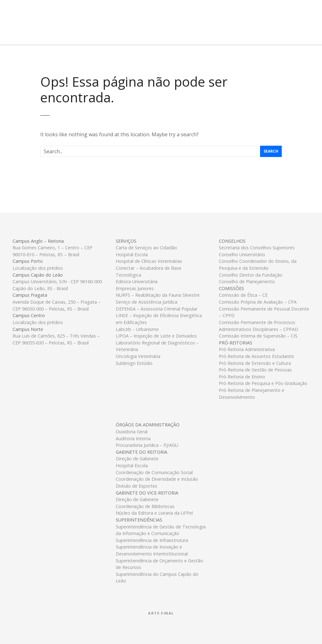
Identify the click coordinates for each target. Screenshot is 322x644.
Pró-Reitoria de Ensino (242, 377)
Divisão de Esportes (136, 486)
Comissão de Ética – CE (243, 295)
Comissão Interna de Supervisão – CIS (258, 336)
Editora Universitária (137, 281)
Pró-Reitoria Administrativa (247, 349)
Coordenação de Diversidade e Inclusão (157, 479)
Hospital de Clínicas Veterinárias (149, 261)
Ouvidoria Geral (132, 432)
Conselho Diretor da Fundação (251, 275)
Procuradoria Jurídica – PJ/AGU (147, 445)
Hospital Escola (132, 254)
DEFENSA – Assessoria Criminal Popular (157, 309)
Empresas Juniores (135, 288)
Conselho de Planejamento (247, 281)
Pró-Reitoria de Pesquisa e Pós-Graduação (263, 383)
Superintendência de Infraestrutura (152, 540)
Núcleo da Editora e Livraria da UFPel (154, 513)
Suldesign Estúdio (134, 363)
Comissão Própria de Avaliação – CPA (258, 302)
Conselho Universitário (242, 254)
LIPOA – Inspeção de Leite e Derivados (156, 336)
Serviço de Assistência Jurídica (147, 302)
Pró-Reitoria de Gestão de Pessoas (255, 370)
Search (271, 151)
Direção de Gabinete (137, 459)
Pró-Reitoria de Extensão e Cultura (255, 363)
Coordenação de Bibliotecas (145, 506)
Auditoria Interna (133, 438)
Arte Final (161, 613)
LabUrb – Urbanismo (137, 329)
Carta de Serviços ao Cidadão (146, 248)
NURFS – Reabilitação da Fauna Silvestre (158, 295)
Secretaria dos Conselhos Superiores (257, 248)
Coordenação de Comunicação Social (154, 472)
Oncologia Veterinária (138, 356)
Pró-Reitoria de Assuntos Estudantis (256, 356)
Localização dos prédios (38, 268)
